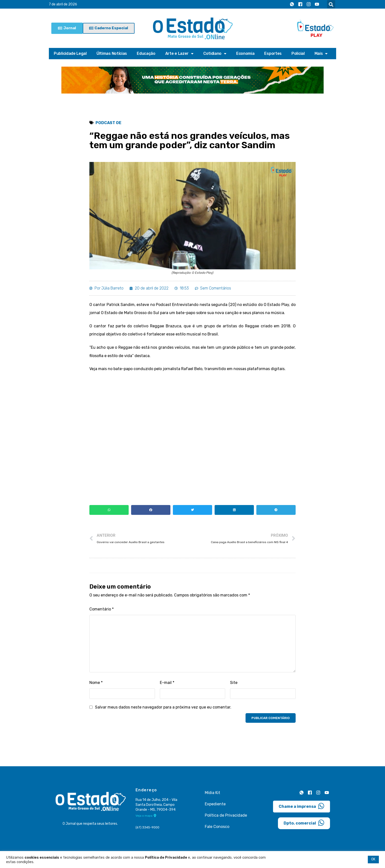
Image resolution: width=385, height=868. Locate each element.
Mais (321, 54)
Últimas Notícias (112, 53)
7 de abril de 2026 (63, 4)
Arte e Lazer (179, 54)
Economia (245, 53)
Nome (96, 683)
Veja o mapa (146, 816)
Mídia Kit (213, 793)
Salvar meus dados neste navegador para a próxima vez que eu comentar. (163, 707)
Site (234, 683)
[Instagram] (309, 4)
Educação (146, 53)
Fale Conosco (217, 827)
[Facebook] (300, 4)
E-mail (167, 683)
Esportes (273, 53)
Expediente (215, 804)
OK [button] (373, 859)
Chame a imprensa (302, 806)
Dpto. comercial (304, 823)
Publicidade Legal (70, 53)
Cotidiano (215, 54)
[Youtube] (317, 4)
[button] (331, 4)
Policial (298, 53)
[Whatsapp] (292, 4)
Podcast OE (108, 123)
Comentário (102, 609)
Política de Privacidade (226, 815)
